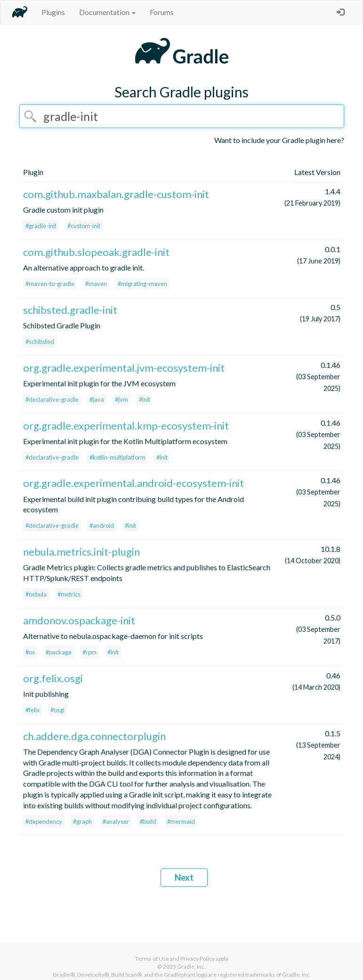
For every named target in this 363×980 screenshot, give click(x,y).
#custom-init (84, 226)
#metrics (69, 594)
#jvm (121, 399)
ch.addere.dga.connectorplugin (94, 736)
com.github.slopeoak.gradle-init (96, 252)
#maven (96, 284)
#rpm (89, 652)
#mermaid (181, 821)
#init (145, 399)
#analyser (116, 821)
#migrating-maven (142, 284)
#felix (32, 710)
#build (148, 821)
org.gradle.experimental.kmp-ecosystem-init (126, 426)
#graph (82, 821)
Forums (162, 12)
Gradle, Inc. (191, 967)
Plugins (53, 12)
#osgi (57, 710)
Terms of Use (152, 959)
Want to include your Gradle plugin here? (279, 140)
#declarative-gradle (52, 399)
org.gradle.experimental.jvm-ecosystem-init (124, 368)
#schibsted (40, 342)
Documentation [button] (107, 12)
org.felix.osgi (53, 678)
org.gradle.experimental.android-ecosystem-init (133, 483)
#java (97, 399)
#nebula (36, 594)
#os (30, 652)
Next (184, 877)
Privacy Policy (198, 959)
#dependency (44, 821)
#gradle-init (41, 226)
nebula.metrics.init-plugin (81, 552)
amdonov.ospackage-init (79, 620)
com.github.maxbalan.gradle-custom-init (116, 194)
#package (59, 652)
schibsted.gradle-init (70, 310)
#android (102, 526)
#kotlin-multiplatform (117, 457)
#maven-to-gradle (50, 284)
